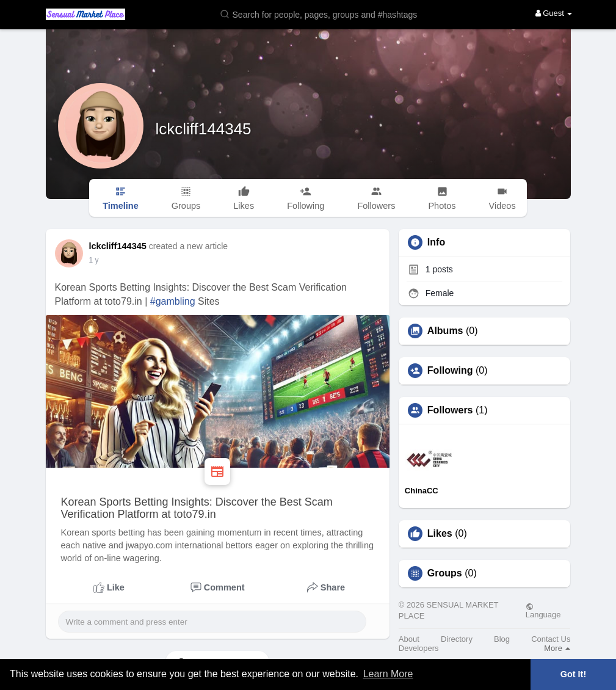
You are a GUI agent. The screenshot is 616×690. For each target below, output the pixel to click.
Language (543, 611)
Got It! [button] (573, 674)
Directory (457, 639)
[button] (327, 14)
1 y (94, 260)
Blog (502, 639)
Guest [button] (554, 13)
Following (450, 371)
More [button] (557, 648)
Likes (440, 534)
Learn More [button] (388, 674)
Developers (419, 648)
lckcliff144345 (204, 129)
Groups (445, 573)
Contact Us (551, 639)
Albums (445, 331)
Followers (450, 410)
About (409, 639)
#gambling (173, 301)
